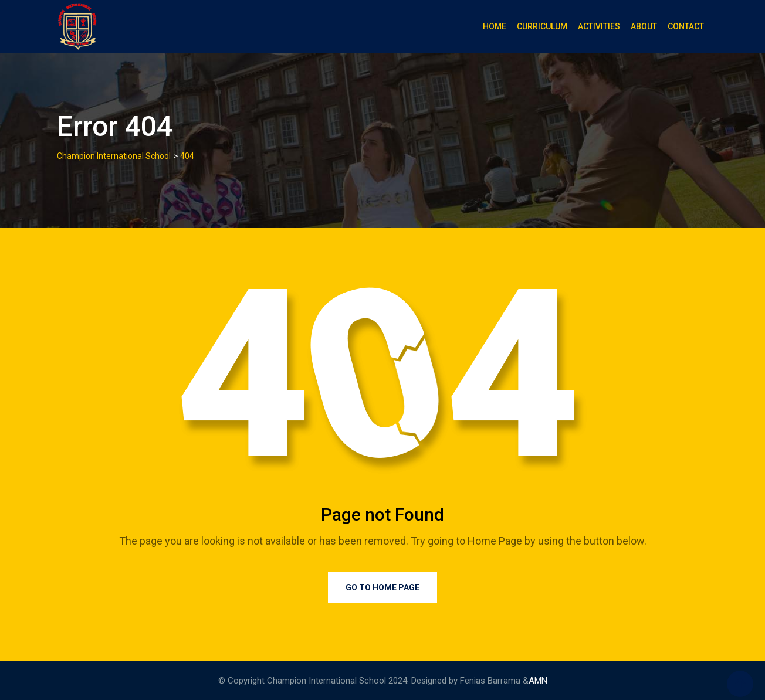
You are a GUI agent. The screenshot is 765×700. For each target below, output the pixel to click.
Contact (686, 26)
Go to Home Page (382, 587)
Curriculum (542, 26)
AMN (538, 681)
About (644, 26)
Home (495, 26)
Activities (599, 26)
